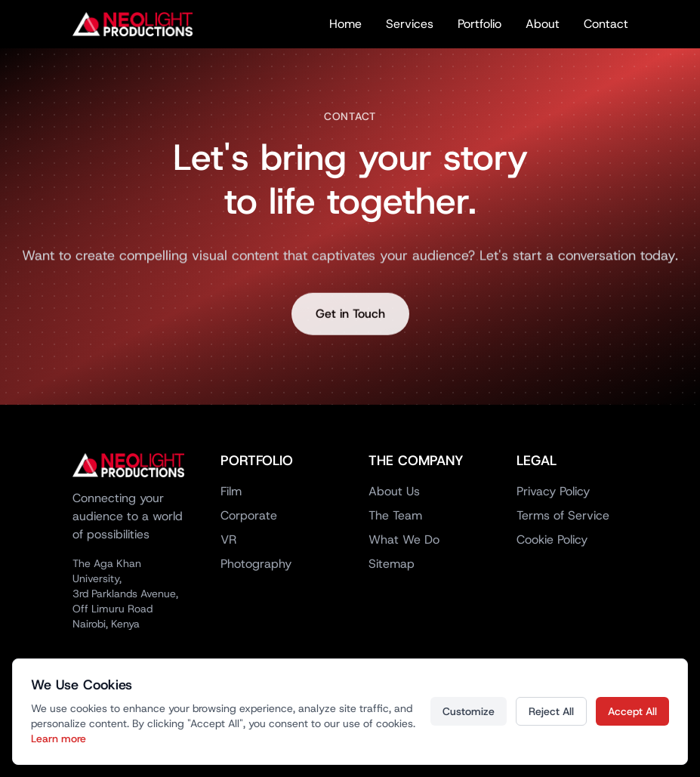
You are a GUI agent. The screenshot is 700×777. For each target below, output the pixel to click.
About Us (394, 491)
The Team (395, 515)
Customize (469, 711)
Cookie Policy (552, 540)
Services (410, 24)
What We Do (404, 540)
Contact (606, 24)
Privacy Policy (553, 491)
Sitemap (392, 564)
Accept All (632, 711)
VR (228, 540)
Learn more (59, 738)
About (543, 24)
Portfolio (480, 24)
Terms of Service (563, 515)
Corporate (249, 515)
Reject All (551, 711)
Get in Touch (350, 317)
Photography (256, 564)
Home (345, 24)
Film (231, 491)
